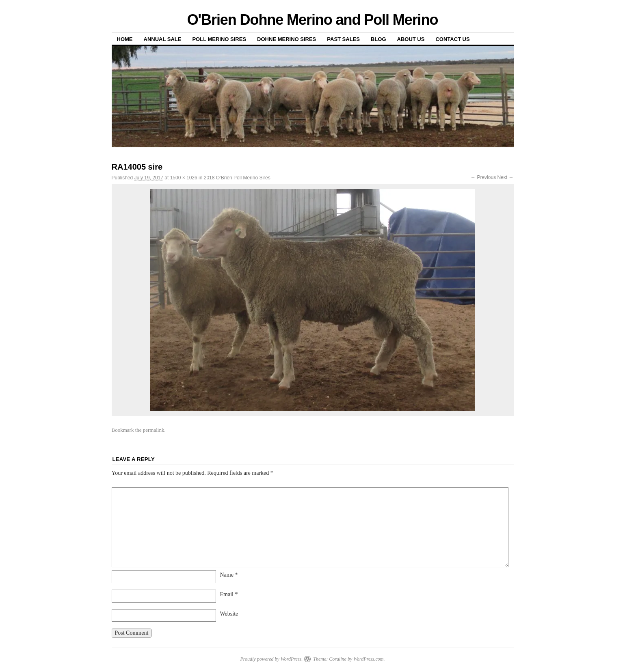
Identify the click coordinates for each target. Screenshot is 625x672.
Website (229, 614)
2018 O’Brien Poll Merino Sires (237, 178)
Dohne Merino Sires (287, 39)
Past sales (343, 39)
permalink (154, 430)
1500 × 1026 (184, 178)
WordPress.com (368, 659)
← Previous (483, 177)
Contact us (452, 39)
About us (411, 39)
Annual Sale (163, 39)
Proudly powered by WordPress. (271, 659)
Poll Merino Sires (219, 39)
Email (229, 594)
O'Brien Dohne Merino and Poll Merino (313, 20)
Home (125, 39)
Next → (505, 177)
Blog (378, 39)
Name (229, 575)
